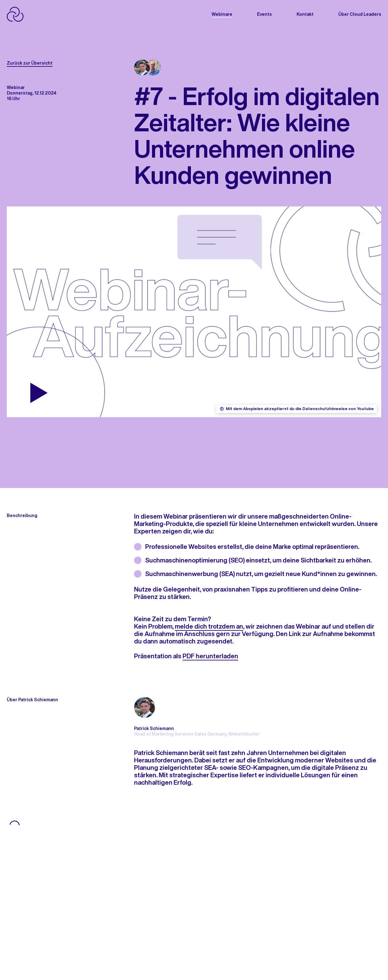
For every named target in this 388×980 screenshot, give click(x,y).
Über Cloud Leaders (360, 14)
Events (264, 14)
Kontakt (305, 14)
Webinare (222, 14)
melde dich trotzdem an (209, 626)
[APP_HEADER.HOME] (35, 14)
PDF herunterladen (210, 656)
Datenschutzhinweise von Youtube (338, 409)
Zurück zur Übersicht (30, 63)
